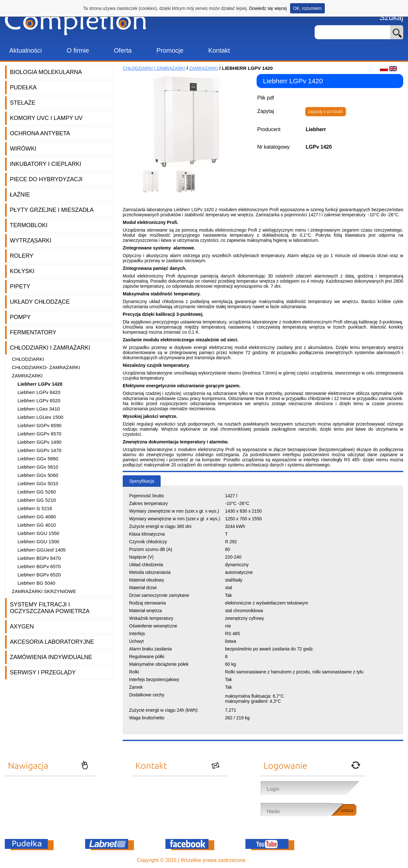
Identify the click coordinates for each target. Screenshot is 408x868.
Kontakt (219, 50)
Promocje (170, 50)
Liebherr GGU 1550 (38, 533)
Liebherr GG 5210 (37, 500)
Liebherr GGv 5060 (38, 475)
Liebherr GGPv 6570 (40, 434)
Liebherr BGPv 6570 (39, 566)
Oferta (123, 50)
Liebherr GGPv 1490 (40, 442)
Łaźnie (20, 195)
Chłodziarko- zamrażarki (46, 367)
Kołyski (22, 271)
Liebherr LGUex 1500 (40, 417)
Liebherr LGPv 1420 (40, 384)
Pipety (20, 286)
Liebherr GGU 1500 (38, 542)
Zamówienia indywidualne (51, 657)
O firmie (78, 50)
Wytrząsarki (31, 241)
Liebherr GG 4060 (37, 517)
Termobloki (29, 225)
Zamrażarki (27, 376)
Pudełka (23, 87)
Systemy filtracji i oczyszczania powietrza (50, 608)
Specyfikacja (142, 481)
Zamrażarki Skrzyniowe (44, 591)
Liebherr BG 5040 (36, 583)
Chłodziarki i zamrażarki (50, 348)
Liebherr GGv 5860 (38, 459)
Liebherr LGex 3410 (39, 409)
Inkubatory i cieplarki (46, 164)
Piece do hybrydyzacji (46, 179)
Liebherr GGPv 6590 (40, 425)
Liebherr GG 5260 (37, 492)
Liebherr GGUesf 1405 (42, 550)
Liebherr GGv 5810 (38, 467)
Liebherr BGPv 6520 (39, 575)
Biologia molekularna (46, 72)
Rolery (22, 256)
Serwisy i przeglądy (43, 672)
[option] (153, 182)
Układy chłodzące (40, 302)
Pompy (20, 317)
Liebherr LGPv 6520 (39, 401)
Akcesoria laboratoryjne (52, 642)
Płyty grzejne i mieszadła (52, 210)
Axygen (22, 627)
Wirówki (23, 149)
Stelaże (23, 103)
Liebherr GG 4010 (37, 525)
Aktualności (25, 50)
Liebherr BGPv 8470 (39, 558)
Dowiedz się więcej (268, 8)
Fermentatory (33, 332)
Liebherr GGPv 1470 (40, 450)
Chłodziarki (28, 359)
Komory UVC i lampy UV (46, 118)
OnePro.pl (260, 860)
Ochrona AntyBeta (40, 133)
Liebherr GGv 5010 (38, 483)
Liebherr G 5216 (35, 508)
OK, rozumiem (307, 8)
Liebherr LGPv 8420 (39, 392)
